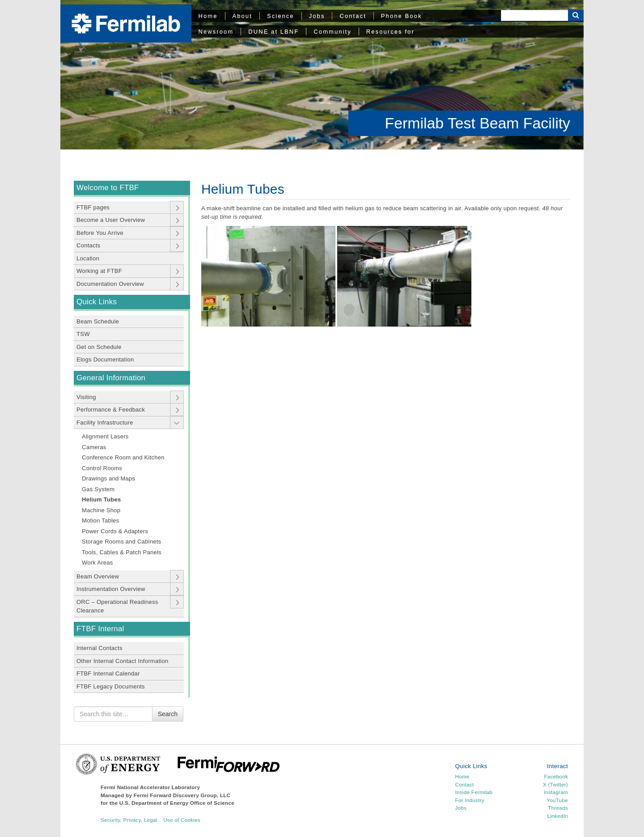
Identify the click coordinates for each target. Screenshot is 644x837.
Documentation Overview (110, 284)
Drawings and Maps (108, 478)
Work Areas (97, 563)
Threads (558, 808)
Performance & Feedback (111, 410)
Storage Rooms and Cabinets (121, 542)
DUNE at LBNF (273, 32)
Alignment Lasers (105, 436)
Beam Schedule (98, 321)
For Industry (470, 800)
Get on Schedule (99, 347)
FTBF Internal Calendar (108, 673)
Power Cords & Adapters (115, 531)
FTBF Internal (100, 629)
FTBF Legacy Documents (111, 686)
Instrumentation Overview (111, 589)
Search (168, 714)
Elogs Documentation (105, 359)
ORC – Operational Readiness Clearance (117, 606)
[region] (322, 75)
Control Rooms (102, 468)
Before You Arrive (100, 233)
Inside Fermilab (474, 792)
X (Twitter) (555, 784)
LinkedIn (558, 816)
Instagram (556, 792)
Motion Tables (100, 520)
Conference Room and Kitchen (123, 457)
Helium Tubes (101, 499)
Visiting (86, 397)
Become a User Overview (111, 220)
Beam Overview (98, 576)
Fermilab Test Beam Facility (478, 123)
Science (281, 16)
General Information (111, 378)
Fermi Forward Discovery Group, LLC (182, 795)
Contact (353, 16)
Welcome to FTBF (108, 188)
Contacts (88, 245)
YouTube (557, 800)
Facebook (556, 776)
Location (88, 258)
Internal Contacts (100, 648)
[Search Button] (576, 15)
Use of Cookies (182, 820)
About (242, 16)
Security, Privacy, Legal (129, 820)
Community (332, 32)
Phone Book (402, 16)
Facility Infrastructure (105, 423)
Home (208, 16)
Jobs (317, 16)
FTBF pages (93, 207)
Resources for (390, 32)
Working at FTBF (99, 271)
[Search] (534, 15)
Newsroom (216, 32)
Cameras (94, 447)
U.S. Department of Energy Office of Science (177, 803)
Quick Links (97, 302)
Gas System (98, 489)
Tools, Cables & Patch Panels (122, 552)
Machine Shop (101, 510)
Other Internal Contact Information (122, 661)
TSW (83, 334)
